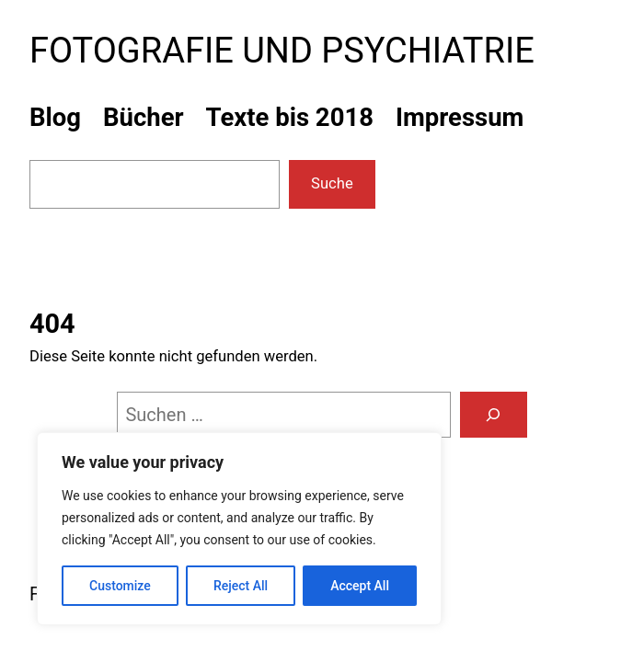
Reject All (241, 586)
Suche (332, 183)
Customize (120, 586)
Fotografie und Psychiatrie (282, 51)
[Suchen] (493, 415)
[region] (239, 529)
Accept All (360, 586)
